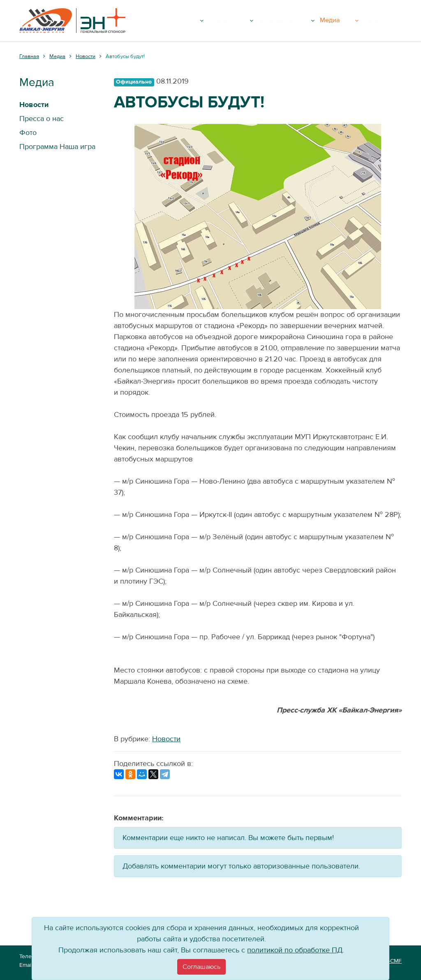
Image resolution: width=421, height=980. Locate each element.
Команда (272, 21)
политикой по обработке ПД (295, 950)
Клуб (236, 21)
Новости (166, 739)
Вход (390, 21)
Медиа (363, 21)
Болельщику (319, 21)
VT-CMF (392, 961)
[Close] (201, 967)
